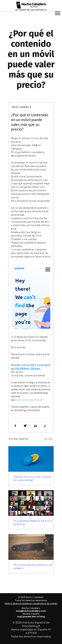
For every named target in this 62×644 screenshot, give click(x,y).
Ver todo (49, 439)
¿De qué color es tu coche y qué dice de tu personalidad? (32, 478)
